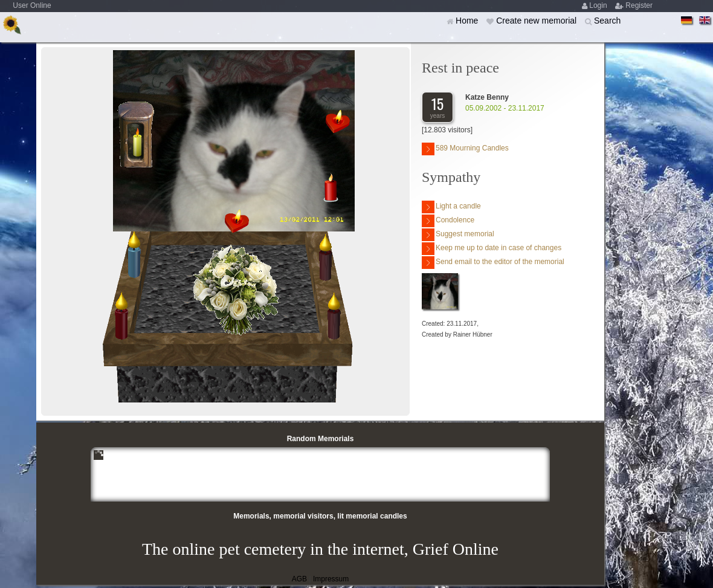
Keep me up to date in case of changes (492, 249)
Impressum (331, 579)
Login (599, 5)
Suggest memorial (458, 235)
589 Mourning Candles (465, 149)
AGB (299, 579)
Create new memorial (537, 21)
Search (607, 21)
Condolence (448, 221)
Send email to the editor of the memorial (493, 263)
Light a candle (451, 207)
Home (468, 21)
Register (639, 5)
